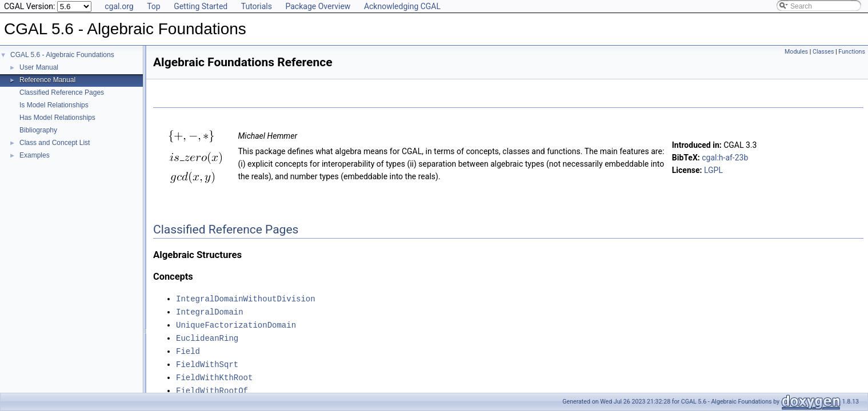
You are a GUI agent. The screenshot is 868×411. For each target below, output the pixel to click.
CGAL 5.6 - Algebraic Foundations (62, 55)
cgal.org (119, 6)
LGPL (713, 170)
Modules (796, 52)
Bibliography (38, 130)
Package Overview (318, 6)
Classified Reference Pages (62, 92)
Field (188, 348)
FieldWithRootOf (212, 386)
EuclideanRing (207, 336)
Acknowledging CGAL (402, 6)
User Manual (39, 67)
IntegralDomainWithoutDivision (246, 298)
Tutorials (257, 6)
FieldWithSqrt (207, 361)
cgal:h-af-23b (725, 158)
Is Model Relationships (54, 105)
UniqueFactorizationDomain (236, 323)
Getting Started (201, 6)
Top (154, 6)
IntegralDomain (210, 311)
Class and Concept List (55, 143)
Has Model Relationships (57, 118)
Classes (823, 52)
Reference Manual (47, 80)
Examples (35, 155)
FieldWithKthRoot (214, 374)
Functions (852, 52)
